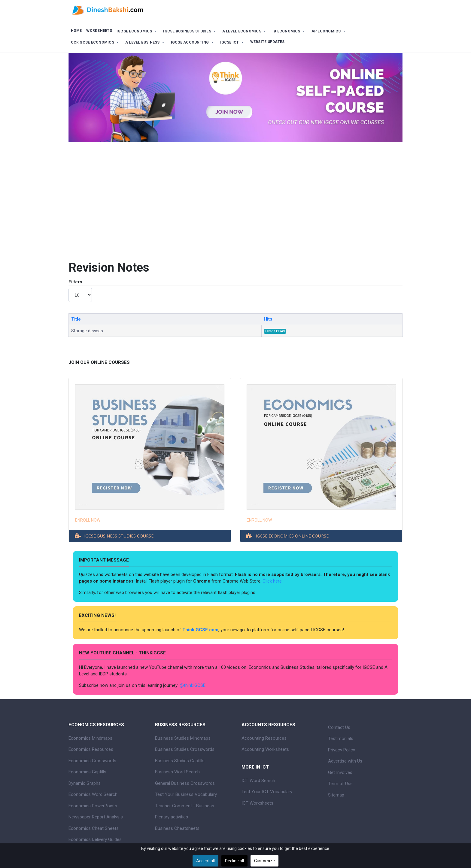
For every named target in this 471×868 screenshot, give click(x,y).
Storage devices (87, 331)
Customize (264, 861)
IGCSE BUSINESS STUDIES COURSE (119, 536)
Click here (273, 581)
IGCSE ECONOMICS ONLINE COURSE (292, 536)
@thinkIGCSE (193, 685)
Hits (268, 319)
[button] (138, 31)
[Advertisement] (235, 196)
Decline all (234, 861)
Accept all (205, 861)
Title (76, 319)
